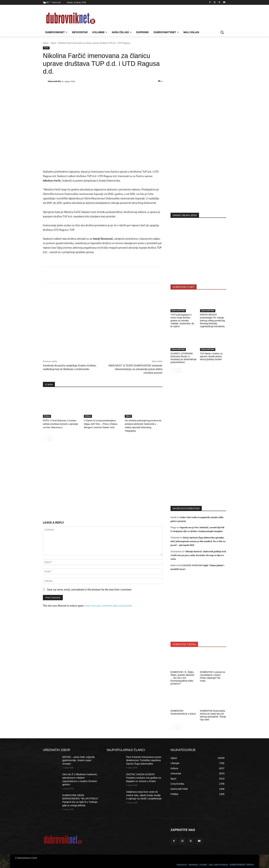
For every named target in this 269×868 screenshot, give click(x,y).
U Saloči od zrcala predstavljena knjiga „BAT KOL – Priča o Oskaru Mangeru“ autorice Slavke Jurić (101, 424)
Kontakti (203, 865)
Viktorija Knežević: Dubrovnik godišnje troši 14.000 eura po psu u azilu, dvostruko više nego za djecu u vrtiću (198, 555)
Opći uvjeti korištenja (218, 865)
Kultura (47, 416)
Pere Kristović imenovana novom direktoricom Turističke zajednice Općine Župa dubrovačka (144, 760)
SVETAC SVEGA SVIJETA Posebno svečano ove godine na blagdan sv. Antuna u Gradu (144, 778)
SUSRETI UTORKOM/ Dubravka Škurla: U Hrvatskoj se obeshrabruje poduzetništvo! (183, 358)
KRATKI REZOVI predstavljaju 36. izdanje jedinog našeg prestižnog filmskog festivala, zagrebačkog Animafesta (212, 321)
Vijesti (53, 43)
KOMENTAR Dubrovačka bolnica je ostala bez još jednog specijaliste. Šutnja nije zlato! (213, 715)
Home (46, 43)
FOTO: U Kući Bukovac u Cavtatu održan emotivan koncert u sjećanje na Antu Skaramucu (60, 424)
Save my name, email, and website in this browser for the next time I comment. (90, 590)
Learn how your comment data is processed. (108, 606)
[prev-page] (45, 438)
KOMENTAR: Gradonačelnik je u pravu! (183, 712)
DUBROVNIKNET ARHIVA (242, 865)
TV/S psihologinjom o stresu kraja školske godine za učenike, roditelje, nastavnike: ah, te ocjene (183, 321)
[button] (222, 32)
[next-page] (51, 438)
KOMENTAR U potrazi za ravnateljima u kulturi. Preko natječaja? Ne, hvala (213, 676)
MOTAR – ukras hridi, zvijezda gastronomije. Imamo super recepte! (78, 760)
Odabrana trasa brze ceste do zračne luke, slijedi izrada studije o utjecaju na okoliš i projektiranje (144, 795)
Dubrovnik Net (54, 81)
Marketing (193, 865)
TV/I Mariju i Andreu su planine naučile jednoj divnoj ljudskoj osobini (211, 356)
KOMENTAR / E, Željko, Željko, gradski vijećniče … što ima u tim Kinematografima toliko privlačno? (182, 678)
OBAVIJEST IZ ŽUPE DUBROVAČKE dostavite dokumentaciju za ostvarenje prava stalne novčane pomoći (135, 369)
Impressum (182, 865)
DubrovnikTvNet (178, 311)
